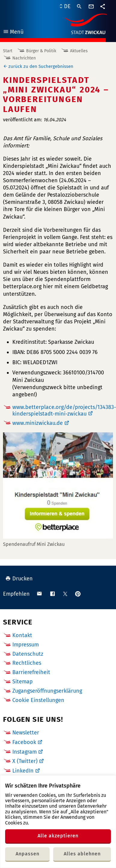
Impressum (26, 645)
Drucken (19, 579)
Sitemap (23, 682)
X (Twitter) (25, 761)
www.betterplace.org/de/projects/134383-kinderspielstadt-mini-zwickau (64, 410)
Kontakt (22, 635)
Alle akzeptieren (58, 836)
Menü (13, 33)
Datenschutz (28, 654)
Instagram (24, 752)
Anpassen (27, 854)
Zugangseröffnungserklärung (47, 691)
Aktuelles (79, 51)
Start (8, 51)
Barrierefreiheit (31, 672)
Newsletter (26, 733)
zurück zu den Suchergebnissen (41, 66)
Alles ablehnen (82, 854)
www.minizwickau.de (38, 423)
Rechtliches (27, 663)
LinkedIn (23, 771)
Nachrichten (24, 58)
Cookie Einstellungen (38, 700)
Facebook (24, 742)
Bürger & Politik (41, 51)
